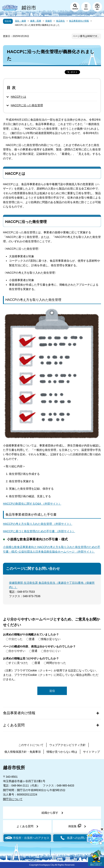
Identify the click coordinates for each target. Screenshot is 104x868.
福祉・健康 (20, 21)
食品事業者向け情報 (79, 21)
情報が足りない (51, 639)
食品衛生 (60, 21)
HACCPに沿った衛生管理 (27, 105)
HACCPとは (18, 97)
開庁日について (13, 799)
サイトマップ (91, 752)
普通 (32, 639)
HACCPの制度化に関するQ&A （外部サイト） (32, 504)
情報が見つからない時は (62, 752)
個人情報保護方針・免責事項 (23, 752)
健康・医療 (36, 21)
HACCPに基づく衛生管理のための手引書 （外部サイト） (39, 531)
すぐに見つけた (18, 663)
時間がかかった (56, 663)
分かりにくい (52, 651)
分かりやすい (17, 651)
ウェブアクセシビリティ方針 (67, 745)
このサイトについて (31, 745)
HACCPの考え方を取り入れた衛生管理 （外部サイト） (38, 524)
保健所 (49, 21)
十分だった (16, 639)
